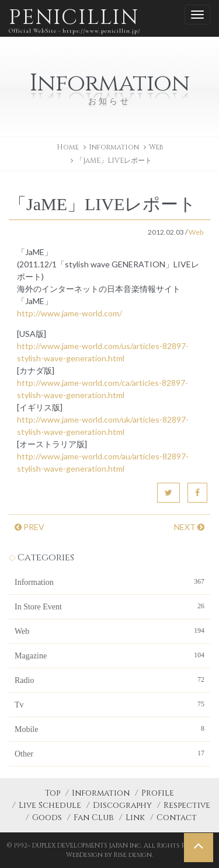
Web (156, 147)
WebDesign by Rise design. (109, 855)
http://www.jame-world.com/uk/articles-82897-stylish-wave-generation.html (103, 426)
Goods (47, 818)
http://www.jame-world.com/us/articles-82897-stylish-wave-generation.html (103, 352)
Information (109, 581)
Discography (122, 805)
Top (53, 793)
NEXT (189, 527)
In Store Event (109, 606)
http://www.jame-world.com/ (69, 313)
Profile (158, 793)
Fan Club (94, 818)
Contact (177, 818)
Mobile (109, 728)
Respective (187, 805)
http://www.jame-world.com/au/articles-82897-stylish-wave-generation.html (103, 462)
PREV (29, 527)
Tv (109, 704)
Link (135, 818)
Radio (109, 679)
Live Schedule (50, 805)
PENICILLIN (74, 20)
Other (109, 753)
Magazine (109, 655)
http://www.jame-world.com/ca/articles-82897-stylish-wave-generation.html (102, 389)
